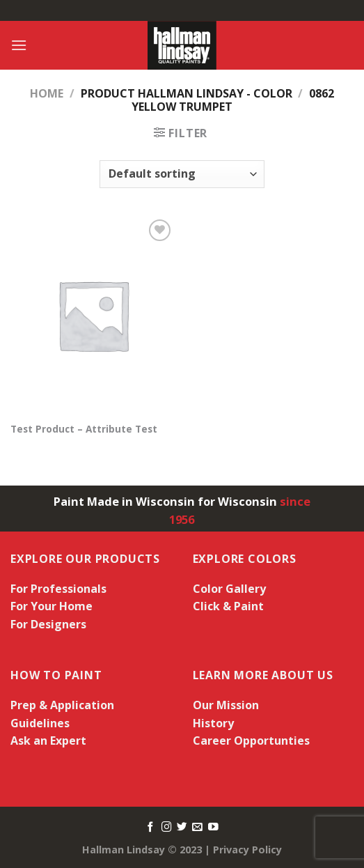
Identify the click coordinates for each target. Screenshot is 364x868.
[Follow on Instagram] (167, 828)
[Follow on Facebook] (151, 828)
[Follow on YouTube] (213, 828)
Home (47, 93)
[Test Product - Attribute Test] (93, 315)
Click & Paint (228, 606)
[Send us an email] (197, 828)
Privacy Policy (247, 850)
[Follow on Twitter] (182, 828)
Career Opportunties (251, 741)
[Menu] (19, 45)
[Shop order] (182, 174)
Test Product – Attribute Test (84, 429)
